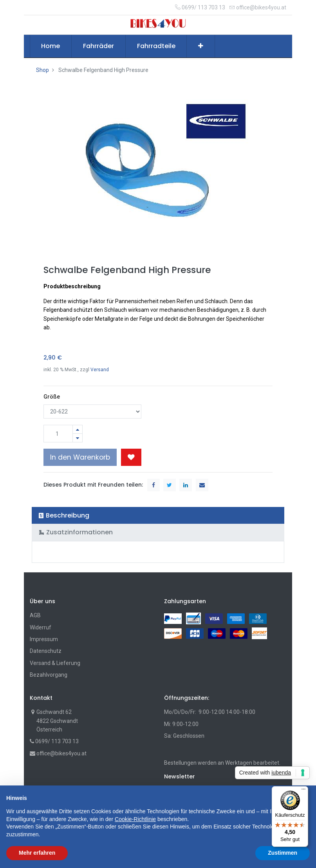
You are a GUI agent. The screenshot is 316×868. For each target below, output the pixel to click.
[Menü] (303, 791)
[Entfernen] (78, 438)
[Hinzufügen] (78, 429)
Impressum (44, 639)
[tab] (158, 515)
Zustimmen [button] (283, 853)
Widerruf (41, 627)
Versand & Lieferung (55, 663)
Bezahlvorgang (49, 675)
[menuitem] (51, 46)
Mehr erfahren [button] (37, 853)
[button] (201, 46)
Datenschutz (46, 651)
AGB (35, 615)
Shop (42, 70)
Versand (100, 370)
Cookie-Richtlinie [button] (135, 819)
